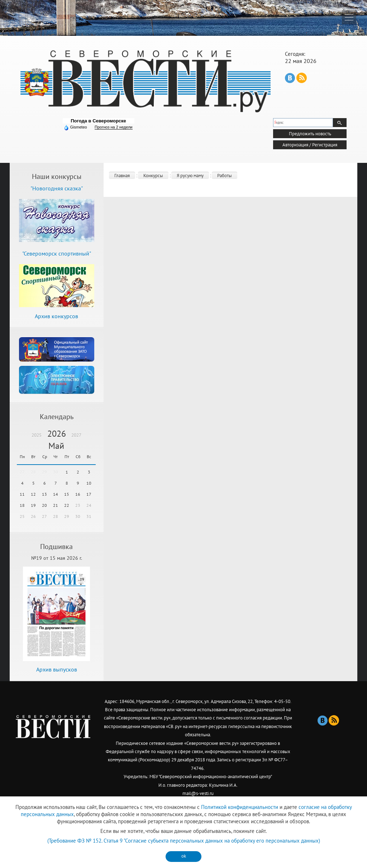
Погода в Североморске (98, 121)
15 (67, 494)
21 (56, 505)
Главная (122, 176)
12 (33, 494)
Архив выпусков (57, 669)
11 (22, 494)
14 (56, 494)
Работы (225, 176)
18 (22, 505)
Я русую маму (190, 176)
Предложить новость (310, 134)
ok (184, 856)
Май (56, 446)
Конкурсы (153, 176)
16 (78, 494)
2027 (76, 435)
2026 (57, 434)
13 (44, 494)
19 (33, 505)
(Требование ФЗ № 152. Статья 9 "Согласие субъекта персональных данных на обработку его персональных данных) (184, 841)
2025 (37, 435)
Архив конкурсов (56, 316)
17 (89, 494)
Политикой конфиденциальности (240, 807)
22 (67, 505)
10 (89, 483)
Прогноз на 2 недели (113, 127)
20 (44, 505)
